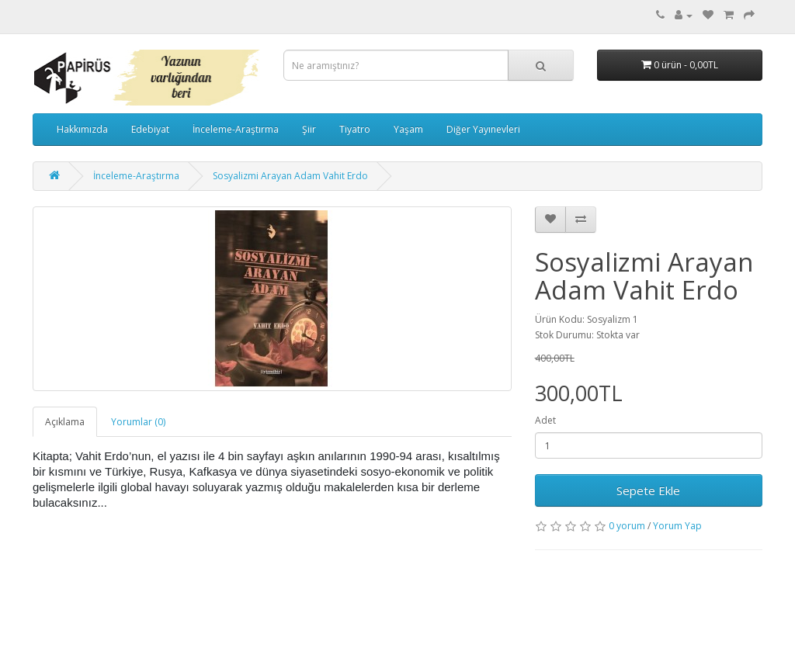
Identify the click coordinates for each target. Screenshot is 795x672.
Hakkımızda (82, 129)
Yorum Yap (677, 526)
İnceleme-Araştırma (236, 129)
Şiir (309, 129)
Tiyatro (355, 129)
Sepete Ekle (648, 490)
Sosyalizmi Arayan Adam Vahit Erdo (290, 176)
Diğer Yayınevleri (483, 129)
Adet (545, 420)
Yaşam (408, 129)
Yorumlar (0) (138, 422)
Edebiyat (150, 129)
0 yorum (627, 526)
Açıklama (65, 422)
